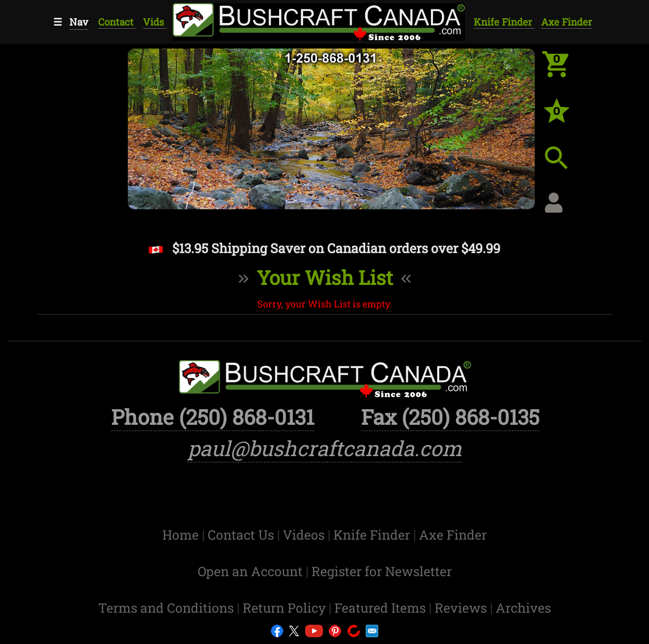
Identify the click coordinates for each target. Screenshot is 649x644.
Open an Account (250, 571)
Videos (305, 535)
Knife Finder (504, 22)
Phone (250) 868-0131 (213, 417)
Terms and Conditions (167, 608)
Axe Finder (567, 22)
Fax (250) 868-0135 (450, 417)
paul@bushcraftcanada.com (325, 448)
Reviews (462, 608)
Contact (117, 22)
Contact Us (242, 535)
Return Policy (286, 608)
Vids (155, 22)
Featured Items (382, 608)
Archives (523, 608)
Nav (79, 22)
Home (182, 535)
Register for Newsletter (382, 571)
